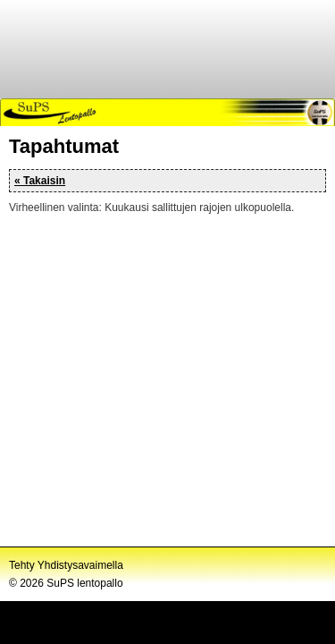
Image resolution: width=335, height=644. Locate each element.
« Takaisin (40, 181)
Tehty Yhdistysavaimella (66, 565)
